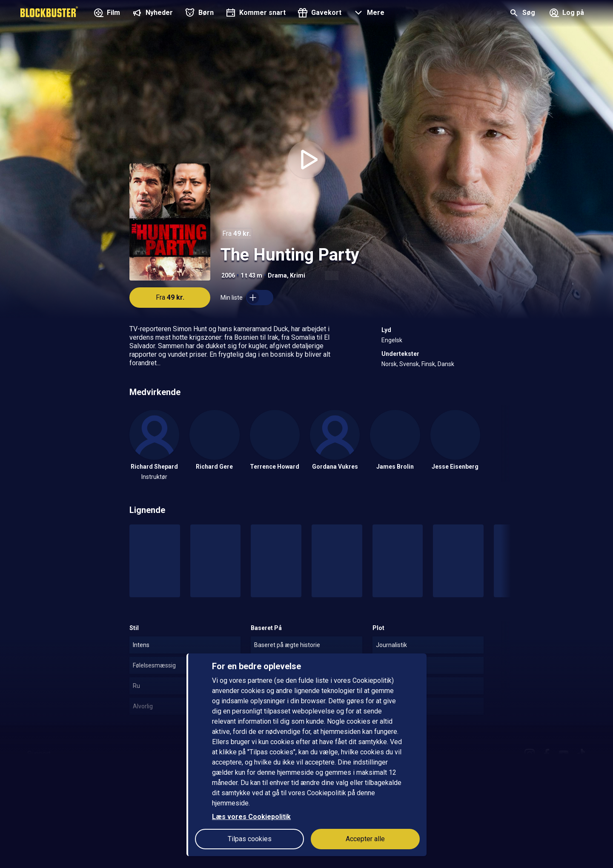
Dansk (446, 364)
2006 (228, 275)
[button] (368, 14)
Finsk (428, 364)
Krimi (298, 275)
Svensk (409, 364)
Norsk (389, 364)
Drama (277, 275)
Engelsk (392, 340)
